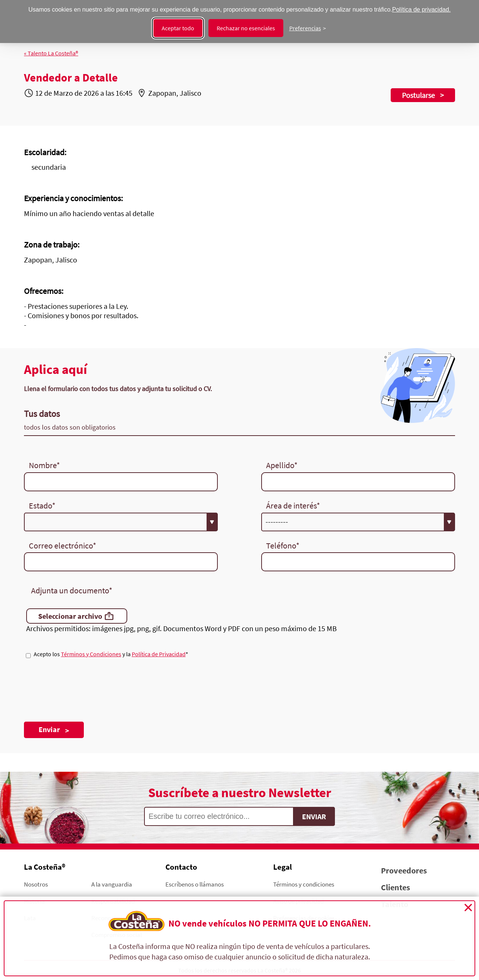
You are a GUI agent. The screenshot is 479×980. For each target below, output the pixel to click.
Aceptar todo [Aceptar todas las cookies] (178, 28)
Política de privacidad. (422, 10)
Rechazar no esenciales (246, 28)
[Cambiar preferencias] (308, 28)
